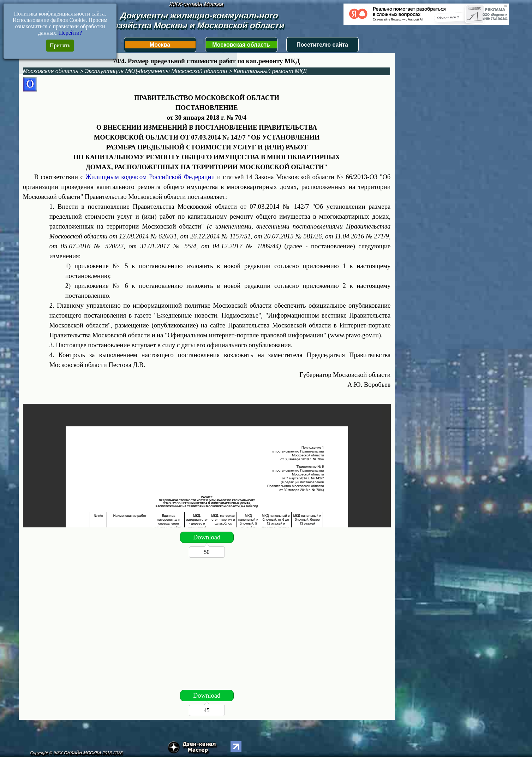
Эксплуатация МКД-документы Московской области (156, 71)
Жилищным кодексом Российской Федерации (150, 177)
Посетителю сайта (322, 45)
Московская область (241, 45)
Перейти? (70, 33)
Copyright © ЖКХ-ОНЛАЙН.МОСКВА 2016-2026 (76, 753)
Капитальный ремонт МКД (270, 71)
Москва (160, 45)
